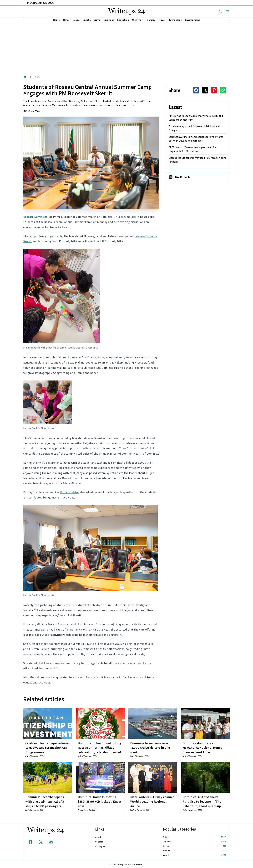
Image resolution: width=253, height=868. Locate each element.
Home (56, 20)
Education (123, 20)
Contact (99, 842)
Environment (193, 20)
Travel (162, 20)
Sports (87, 20)
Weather (137, 20)
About (98, 837)
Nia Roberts (183, 177)
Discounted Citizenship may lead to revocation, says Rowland (197, 160)
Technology (175, 20)
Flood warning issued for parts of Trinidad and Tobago (194, 128)
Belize (76, 20)
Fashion (150, 20)
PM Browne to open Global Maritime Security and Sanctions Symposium (196, 118)
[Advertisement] (126, 47)
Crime (97, 20)
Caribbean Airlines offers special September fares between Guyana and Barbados (196, 139)
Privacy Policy (102, 846)
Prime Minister (70, 492)
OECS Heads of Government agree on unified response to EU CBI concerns (193, 149)
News (66, 20)
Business (109, 20)
